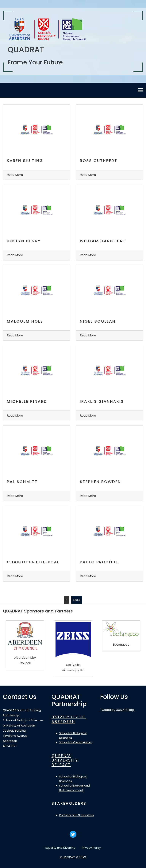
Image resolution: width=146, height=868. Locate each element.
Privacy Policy (91, 848)
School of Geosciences (75, 742)
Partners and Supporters (77, 815)
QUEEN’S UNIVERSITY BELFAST (65, 760)
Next (77, 600)
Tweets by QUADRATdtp (117, 710)
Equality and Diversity (60, 848)
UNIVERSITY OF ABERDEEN (69, 719)
